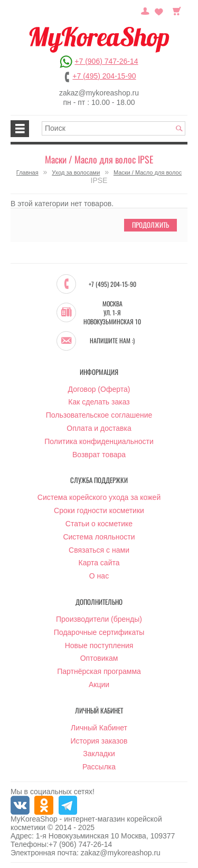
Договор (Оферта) (99, 389)
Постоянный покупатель (145, 10)
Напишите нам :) (112, 341)
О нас (99, 576)
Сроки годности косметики (99, 510)
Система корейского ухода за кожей (99, 497)
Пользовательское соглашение (99, 415)
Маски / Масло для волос (148, 172)
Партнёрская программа (99, 671)
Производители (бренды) (99, 619)
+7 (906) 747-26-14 (106, 61)
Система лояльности (99, 537)
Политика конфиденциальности (99, 441)
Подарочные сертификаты (99, 632)
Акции (99, 684)
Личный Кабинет (99, 728)
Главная (27, 172)
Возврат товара (99, 455)
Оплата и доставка (99, 428)
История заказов (99, 741)
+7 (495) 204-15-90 (104, 76)
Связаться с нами (99, 550)
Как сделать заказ (99, 402)
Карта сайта (99, 563)
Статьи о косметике (99, 524)
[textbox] (114, 128)
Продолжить (150, 225)
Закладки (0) (159, 10)
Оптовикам (99, 658)
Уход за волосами (76, 172)
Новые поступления (99, 645)
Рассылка (99, 767)
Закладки (99, 754)
